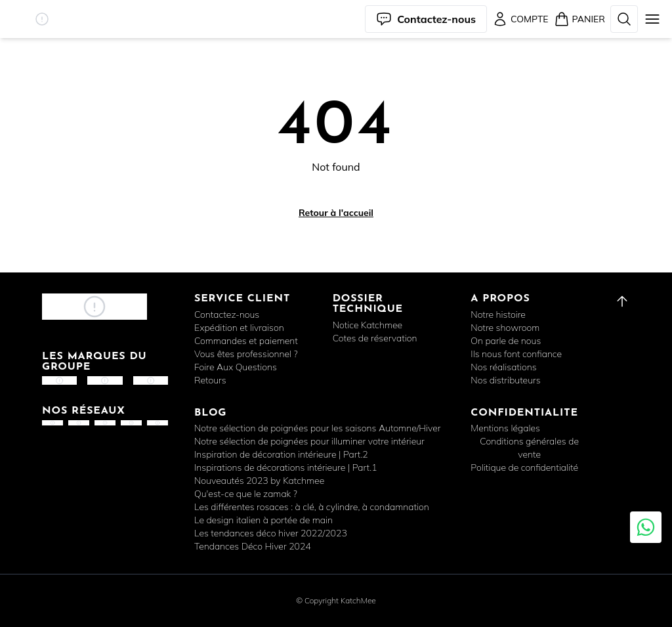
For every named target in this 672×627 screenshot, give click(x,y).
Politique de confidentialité (524, 467)
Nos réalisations (503, 367)
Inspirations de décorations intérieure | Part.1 (286, 467)
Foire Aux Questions (236, 367)
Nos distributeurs (505, 380)
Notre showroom (505, 328)
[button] (42, 19)
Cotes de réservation (375, 338)
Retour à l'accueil (336, 213)
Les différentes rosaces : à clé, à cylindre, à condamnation (312, 507)
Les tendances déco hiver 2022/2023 (271, 533)
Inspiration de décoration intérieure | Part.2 (281, 454)
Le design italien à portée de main (263, 520)
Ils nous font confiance (516, 354)
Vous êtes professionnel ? (246, 354)
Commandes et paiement (246, 341)
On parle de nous (506, 341)
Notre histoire (498, 314)
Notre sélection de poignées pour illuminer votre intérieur (309, 441)
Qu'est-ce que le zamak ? (246, 494)
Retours (210, 380)
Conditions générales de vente (529, 448)
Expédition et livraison (239, 328)
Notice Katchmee (367, 325)
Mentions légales (505, 428)
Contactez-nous (227, 314)
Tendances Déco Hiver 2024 (253, 546)
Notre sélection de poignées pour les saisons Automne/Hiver (317, 428)
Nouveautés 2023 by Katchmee (259, 481)
